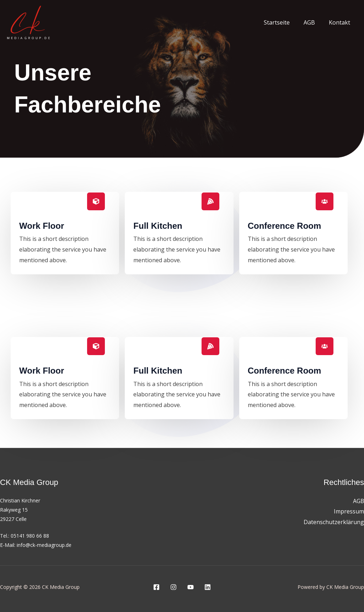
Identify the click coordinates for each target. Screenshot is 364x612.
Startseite (283, 22)
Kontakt (341, 22)
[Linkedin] (208, 587)
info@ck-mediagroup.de (44, 545)
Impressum (349, 512)
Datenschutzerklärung (334, 522)
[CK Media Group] (28, 22)
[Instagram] (173, 587)
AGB (313, 22)
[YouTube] (191, 587)
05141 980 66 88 (30, 536)
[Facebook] (156, 587)
